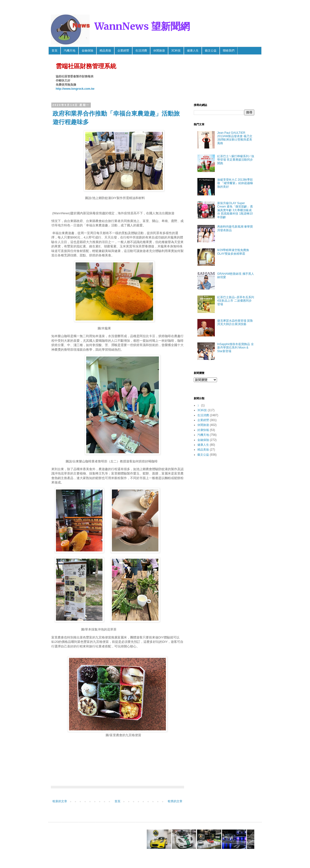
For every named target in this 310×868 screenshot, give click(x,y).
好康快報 (203, 430)
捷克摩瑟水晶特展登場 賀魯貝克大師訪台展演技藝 (235, 322)
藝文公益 (211, 51)
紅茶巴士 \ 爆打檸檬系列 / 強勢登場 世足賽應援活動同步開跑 (236, 160)
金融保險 (87, 51)
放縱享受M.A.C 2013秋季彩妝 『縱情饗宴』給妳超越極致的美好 (235, 183)
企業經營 (123, 51)
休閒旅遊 (159, 51)
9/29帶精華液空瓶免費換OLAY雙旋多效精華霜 (233, 252)
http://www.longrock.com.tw (75, 89)
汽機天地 (70, 51)
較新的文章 (60, 801)
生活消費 (141, 51)
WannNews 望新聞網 (142, 26)
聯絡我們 (229, 51)
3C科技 (176, 51)
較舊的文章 (175, 801)
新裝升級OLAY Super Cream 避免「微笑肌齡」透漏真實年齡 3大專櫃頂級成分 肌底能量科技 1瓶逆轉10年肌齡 (235, 210)
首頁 (54, 51)
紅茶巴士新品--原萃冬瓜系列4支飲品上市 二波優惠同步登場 (236, 301)
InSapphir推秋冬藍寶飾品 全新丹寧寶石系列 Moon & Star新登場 (236, 348)
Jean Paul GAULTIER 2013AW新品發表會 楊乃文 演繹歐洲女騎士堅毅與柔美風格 (235, 138)
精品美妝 (105, 51)
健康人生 (193, 51)
